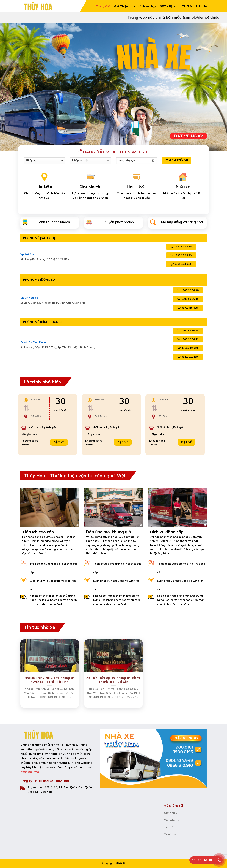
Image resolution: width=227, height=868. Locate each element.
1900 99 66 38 (181, 247)
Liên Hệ (201, 6)
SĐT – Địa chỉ (169, 6)
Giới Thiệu (121, 6)
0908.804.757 (30, 772)
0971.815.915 (188, 308)
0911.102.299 (188, 357)
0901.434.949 (181, 264)
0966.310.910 (188, 348)
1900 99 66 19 (181, 255)
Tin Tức (187, 6)
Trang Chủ (103, 6)
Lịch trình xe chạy (144, 6)
